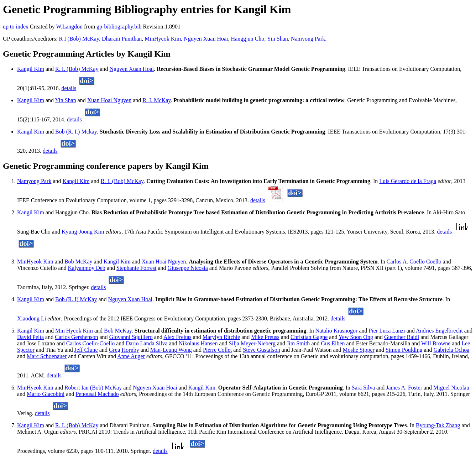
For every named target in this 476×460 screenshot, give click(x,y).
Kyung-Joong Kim (83, 232)
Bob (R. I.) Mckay (76, 132)
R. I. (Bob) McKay (77, 69)
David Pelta (30, 337)
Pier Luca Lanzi (387, 331)
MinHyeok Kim (163, 39)
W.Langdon (69, 27)
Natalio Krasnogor (337, 331)
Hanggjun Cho (248, 39)
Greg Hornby (124, 350)
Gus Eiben (333, 343)
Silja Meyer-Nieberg (252, 343)
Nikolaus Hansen (198, 343)
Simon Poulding (404, 350)
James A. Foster (404, 388)
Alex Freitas (177, 337)
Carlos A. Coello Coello (414, 262)
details (69, 88)
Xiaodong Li (32, 318)
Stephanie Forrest (136, 268)
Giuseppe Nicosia (188, 268)
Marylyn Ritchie (221, 337)
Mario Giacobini (46, 394)
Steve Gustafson (261, 350)
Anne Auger (131, 356)
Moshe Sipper (359, 350)
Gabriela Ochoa (452, 350)
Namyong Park (308, 39)
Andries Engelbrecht (439, 331)
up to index (16, 27)
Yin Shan (278, 39)
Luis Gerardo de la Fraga (408, 181)
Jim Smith (298, 343)
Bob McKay (79, 262)
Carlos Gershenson (76, 337)
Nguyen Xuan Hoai (206, 39)
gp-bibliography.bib (119, 27)
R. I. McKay (156, 100)
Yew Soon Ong (356, 337)
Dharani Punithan (122, 39)
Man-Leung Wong (171, 350)
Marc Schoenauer (47, 356)
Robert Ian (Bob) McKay (93, 388)
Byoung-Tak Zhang (438, 425)
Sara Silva (363, 388)
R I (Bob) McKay (79, 39)
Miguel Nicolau (451, 388)
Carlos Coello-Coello (90, 343)
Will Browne (436, 343)
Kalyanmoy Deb (87, 268)
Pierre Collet (217, 350)
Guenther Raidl (402, 337)
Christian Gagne (309, 337)
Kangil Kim (31, 69)
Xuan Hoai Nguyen (109, 100)
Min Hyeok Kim (74, 331)
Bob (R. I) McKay (76, 299)
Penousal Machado (97, 394)
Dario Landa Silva (147, 343)
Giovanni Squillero (131, 337)
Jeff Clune (86, 350)
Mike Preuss (265, 337)
